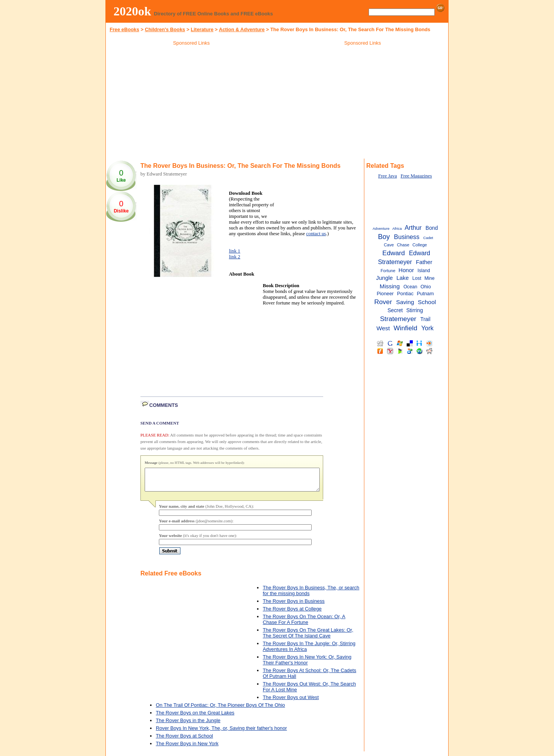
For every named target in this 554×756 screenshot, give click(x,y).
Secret (395, 310)
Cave (389, 245)
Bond (432, 228)
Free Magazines (416, 176)
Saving (405, 302)
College (420, 245)
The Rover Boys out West (291, 702)
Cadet (428, 238)
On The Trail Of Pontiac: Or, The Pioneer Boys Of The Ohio (220, 710)
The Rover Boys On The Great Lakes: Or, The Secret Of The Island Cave (308, 637)
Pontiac (405, 294)
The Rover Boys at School (184, 740)
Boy (384, 237)
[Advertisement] (192, 104)
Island (424, 271)
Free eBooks (124, 29)
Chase (403, 245)
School (427, 302)
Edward (394, 253)
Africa (397, 228)
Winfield (405, 328)
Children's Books (165, 29)
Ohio (426, 287)
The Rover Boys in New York (187, 748)
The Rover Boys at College (292, 613)
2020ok (132, 11)
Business (407, 237)
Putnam (426, 294)
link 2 (235, 257)
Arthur (413, 227)
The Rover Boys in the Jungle (188, 725)
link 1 (235, 251)
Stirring (415, 310)
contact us (316, 234)
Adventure (381, 228)
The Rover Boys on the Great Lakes (195, 717)
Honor (406, 270)
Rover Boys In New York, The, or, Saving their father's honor (221, 733)
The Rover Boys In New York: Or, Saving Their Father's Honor (307, 664)
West (383, 328)
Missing (390, 286)
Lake (402, 278)
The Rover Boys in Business (294, 606)
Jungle (385, 278)
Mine (429, 278)
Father (424, 262)
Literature (202, 29)
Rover (383, 302)
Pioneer (385, 294)
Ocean (410, 287)
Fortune (388, 271)
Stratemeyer (398, 319)
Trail (426, 319)
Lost (417, 278)
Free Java (388, 176)
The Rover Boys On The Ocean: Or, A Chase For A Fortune (304, 624)
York (427, 328)
